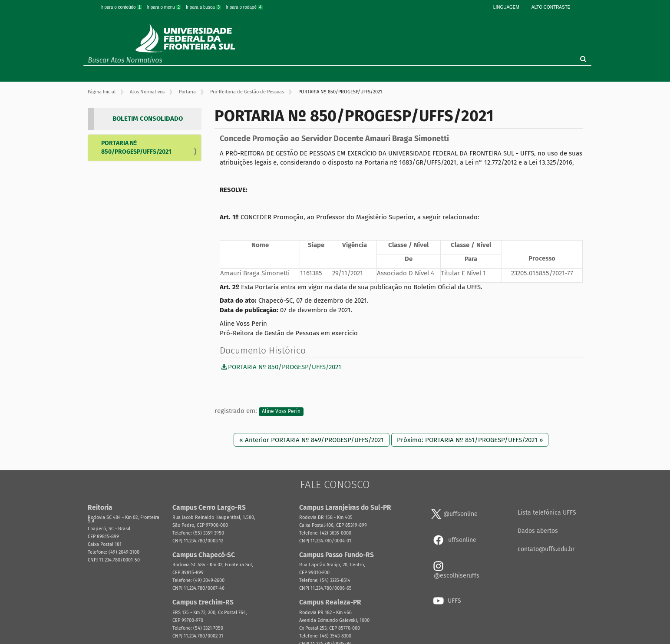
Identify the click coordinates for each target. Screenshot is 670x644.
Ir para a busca (204, 7)
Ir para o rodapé (244, 7)
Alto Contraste (551, 7)
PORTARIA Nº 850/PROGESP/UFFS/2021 (136, 147)
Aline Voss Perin (281, 411)
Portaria (187, 92)
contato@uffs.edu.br (546, 549)
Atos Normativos (147, 92)
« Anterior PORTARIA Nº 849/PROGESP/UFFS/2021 (312, 440)
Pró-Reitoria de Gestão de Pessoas (247, 92)
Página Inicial (102, 92)
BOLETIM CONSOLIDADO (148, 119)
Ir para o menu (165, 7)
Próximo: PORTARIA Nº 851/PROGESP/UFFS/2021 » (470, 440)
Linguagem (506, 7)
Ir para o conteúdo (122, 7)
